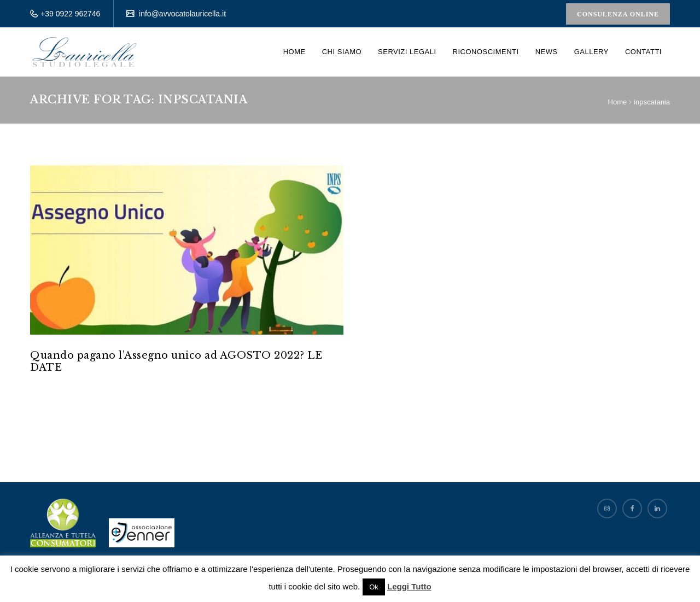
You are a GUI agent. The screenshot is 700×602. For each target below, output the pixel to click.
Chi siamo (342, 52)
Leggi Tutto (409, 586)
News (547, 52)
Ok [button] (374, 587)
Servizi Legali (407, 52)
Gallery (591, 52)
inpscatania (652, 102)
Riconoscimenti (486, 52)
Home (294, 52)
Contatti (643, 52)
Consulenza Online (618, 14)
